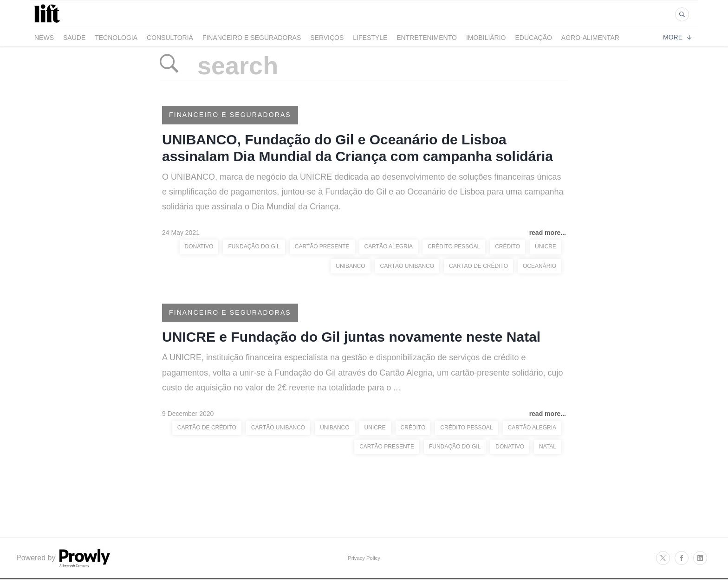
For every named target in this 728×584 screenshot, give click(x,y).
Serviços (327, 38)
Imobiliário (486, 38)
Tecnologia (116, 38)
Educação (534, 38)
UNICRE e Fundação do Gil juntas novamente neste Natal (351, 337)
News (44, 38)
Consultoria (170, 38)
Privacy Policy (364, 558)
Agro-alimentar (590, 38)
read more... (548, 233)
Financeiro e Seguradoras (252, 38)
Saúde (74, 38)
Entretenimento (427, 38)
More (677, 37)
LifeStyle (370, 38)
